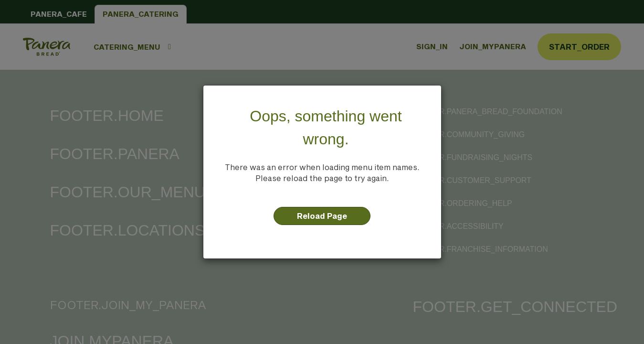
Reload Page (322, 216)
